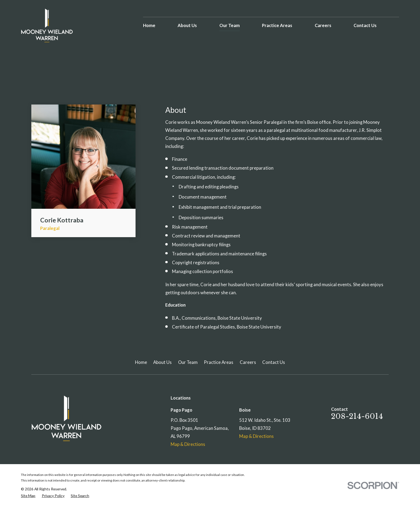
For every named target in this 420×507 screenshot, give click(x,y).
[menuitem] (28, 496)
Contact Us (274, 362)
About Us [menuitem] (187, 25)
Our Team (188, 362)
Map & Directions (188, 444)
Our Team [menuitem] (230, 25)
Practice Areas (219, 362)
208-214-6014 (357, 416)
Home (141, 362)
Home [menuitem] (149, 25)
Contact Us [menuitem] (365, 25)
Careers (248, 362)
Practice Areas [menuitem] (277, 25)
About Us (162, 362)
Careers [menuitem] (323, 25)
